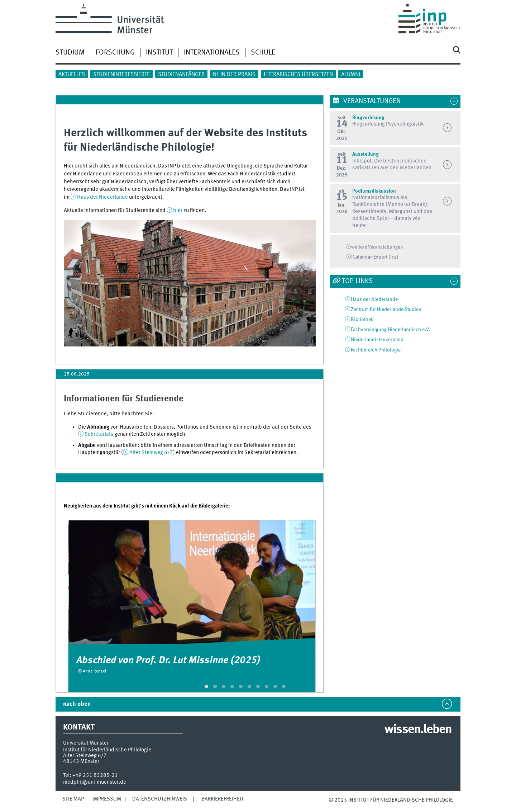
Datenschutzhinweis (160, 799)
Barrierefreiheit (223, 799)
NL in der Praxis (234, 75)
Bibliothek (362, 320)
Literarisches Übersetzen (298, 75)
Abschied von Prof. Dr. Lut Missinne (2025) (168, 661)
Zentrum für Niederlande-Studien (386, 310)
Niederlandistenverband (377, 340)
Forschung (115, 53)
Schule (263, 53)
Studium (70, 53)
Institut (159, 53)
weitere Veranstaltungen (377, 247)
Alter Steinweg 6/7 (151, 453)
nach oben (77, 704)
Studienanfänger (181, 75)
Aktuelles (72, 75)
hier (178, 211)
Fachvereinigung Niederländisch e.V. (390, 330)
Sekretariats (99, 434)
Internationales (212, 53)
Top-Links (357, 281)
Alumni (351, 75)
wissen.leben (418, 730)
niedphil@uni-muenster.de (95, 782)
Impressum (107, 799)
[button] (206, 686)
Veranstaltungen (371, 101)
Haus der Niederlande (102, 197)
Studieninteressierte (121, 75)
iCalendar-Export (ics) (375, 257)
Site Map (73, 799)
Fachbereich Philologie (376, 350)
